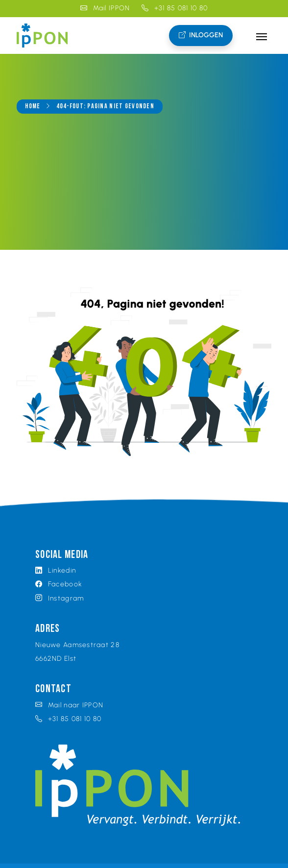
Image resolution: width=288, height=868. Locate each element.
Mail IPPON (105, 8)
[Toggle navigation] (261, 36)
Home (33, 107)
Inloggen (201, 36)
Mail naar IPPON (69, 705)
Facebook (59, 584)
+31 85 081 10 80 (175, 8)
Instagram (60, 598)
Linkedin (56, 570)
